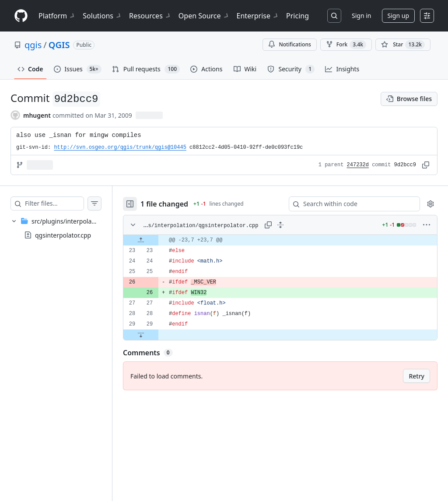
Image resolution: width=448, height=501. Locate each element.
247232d (358, 165)
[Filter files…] (63, 203)
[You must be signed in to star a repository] (403, 45)
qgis (33, 45)
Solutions (102, 16)
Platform (57, 16)
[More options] (427, 225)
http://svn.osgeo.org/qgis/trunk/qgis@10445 (120, 147)
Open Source (204, 16)
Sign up (398, 16)
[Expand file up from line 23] (158, 240)
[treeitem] (65, 228)
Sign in (361, 16)
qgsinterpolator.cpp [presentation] (63, 235)
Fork (346, 45)
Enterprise (258, 16)
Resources (150, 16)
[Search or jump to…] (334, 16)
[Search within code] (350, 204)
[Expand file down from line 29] (158, 335)
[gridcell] (289, 240)
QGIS (59, 45)
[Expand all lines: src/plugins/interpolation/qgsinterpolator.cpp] (289, 225)
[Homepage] (21, 16)
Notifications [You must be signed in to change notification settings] (289, 44)
